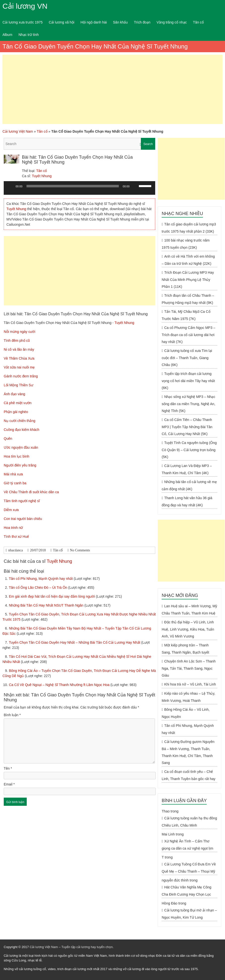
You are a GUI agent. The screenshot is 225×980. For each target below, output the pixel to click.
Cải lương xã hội (62, 22)
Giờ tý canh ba (15, 483)
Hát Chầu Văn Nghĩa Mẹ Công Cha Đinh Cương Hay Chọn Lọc (186, 891)
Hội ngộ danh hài (94, 22)
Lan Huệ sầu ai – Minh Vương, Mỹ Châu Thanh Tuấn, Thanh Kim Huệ (189, 610)
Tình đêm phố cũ (17, 341)
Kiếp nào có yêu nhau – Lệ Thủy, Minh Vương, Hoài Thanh (188, 697)
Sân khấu (120, 22)
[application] (79, 190)
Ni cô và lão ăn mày (19, 349)
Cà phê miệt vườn (18, 403)
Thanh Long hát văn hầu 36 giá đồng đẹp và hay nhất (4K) (187, 502)
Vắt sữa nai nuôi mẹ (19, 367)
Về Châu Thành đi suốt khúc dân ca (31, 492)
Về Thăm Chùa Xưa (19, 358)
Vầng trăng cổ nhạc (172, 22)
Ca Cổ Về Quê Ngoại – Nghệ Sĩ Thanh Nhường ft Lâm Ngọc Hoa (60, 685)
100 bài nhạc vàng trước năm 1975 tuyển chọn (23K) (186, 244)
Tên (8, 768)
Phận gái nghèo (16, 412)
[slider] (73, 186)
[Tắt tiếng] (135, 186)
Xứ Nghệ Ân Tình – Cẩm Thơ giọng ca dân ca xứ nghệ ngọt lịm (187, 845)
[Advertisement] (112, 89)
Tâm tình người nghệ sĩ (22, 501)
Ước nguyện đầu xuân (21, 447)
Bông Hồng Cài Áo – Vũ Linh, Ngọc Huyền (186, 713)
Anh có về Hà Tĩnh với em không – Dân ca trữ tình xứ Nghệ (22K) (188, 260)
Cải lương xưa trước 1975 (23, 22)
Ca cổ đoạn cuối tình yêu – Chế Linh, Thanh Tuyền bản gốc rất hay (188, 775)
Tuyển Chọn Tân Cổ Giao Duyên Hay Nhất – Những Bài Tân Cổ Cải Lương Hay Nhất (75, 642)
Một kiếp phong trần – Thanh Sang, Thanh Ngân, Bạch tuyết (185, 649)
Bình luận (12, 715)
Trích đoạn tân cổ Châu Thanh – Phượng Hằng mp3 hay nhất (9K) (188, 299)
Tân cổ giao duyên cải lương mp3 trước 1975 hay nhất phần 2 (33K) (189, 228)
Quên (8, 439)
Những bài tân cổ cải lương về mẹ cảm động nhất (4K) (189, 485)
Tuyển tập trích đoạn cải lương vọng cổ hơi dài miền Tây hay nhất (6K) (188, 381)
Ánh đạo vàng (14, 394)
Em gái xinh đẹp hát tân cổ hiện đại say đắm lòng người (52, 596)
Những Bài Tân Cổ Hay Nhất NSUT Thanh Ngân (47, 605)
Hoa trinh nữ (13, 528)
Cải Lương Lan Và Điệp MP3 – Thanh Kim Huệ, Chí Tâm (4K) (187, 469)
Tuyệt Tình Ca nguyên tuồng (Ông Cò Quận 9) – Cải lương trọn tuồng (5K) (189, 450)
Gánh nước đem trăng (21, 376)
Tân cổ (198, 22)
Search (148, 144)
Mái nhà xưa (13, 474)
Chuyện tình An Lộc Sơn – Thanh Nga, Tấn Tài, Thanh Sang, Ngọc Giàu (189, 668)
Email (9, 784)
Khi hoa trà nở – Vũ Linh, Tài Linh (190, 684)
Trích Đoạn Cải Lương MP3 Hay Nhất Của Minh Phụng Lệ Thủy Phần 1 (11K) (188, 280)
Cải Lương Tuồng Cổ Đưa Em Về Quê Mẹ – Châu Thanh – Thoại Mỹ (189, 868)
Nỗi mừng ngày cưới (20, 332)
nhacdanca (15, 550)
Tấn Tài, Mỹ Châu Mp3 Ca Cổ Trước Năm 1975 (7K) (186, 315)
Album (7, 35)
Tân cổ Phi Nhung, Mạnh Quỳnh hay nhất (41, 579)
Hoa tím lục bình (16, 456)
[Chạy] (10, 186)
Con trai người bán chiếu (23, 519)
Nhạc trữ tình (29, 35)
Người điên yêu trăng (20, 465)
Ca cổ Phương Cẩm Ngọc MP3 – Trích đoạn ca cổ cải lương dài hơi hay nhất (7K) (188, 335)
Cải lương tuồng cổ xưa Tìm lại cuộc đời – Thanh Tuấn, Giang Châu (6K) (187, 358)
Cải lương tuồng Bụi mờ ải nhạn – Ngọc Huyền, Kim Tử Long (189, 914)
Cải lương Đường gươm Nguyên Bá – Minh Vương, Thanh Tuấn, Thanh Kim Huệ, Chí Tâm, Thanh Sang (188, 752)
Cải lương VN (25, 6)
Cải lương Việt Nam (18, 131)
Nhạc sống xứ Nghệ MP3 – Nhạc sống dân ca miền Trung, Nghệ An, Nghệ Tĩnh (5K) (188, 404)
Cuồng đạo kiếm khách (22, 430)
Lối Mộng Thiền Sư (18, 385)
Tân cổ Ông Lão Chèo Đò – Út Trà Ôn (39, 588)
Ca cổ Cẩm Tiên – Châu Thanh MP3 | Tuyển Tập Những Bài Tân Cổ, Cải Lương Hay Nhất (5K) (187, 427)
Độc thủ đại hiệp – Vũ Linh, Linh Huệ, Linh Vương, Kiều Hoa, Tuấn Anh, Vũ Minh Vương (188, 629)
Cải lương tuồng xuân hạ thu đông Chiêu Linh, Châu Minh (189, 822)
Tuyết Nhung (42, 176)
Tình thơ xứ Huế (16, 537)
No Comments (80, 550)
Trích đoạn (142, 22)
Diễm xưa (11, 510)
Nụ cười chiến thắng (20, 421)
